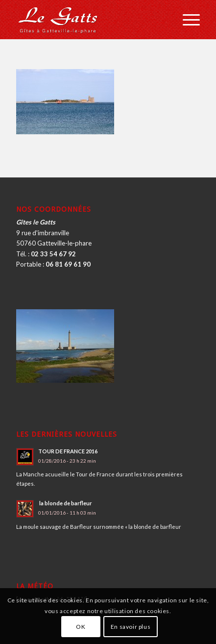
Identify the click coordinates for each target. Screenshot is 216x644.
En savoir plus (131, 627)
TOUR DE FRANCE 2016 (68, 451)
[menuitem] (186, 20)
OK (81, 627)
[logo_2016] (90, 20)
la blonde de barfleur (65, 503)
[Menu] (186, 20)
